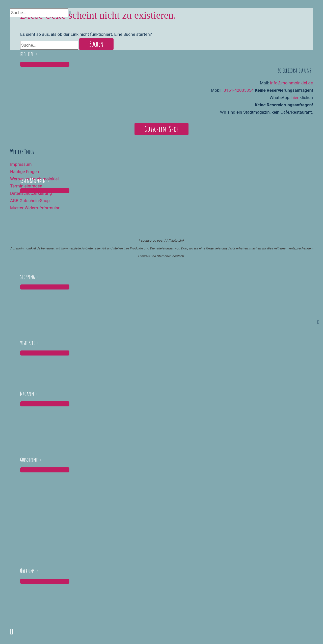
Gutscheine (29, 460)
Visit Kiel (28, 343)
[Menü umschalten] (45, 64)
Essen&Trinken (33, 181)
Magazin (27, 394)
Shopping (28, 277)
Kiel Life (27, 54)
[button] (12, 631)
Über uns (27, 571)
